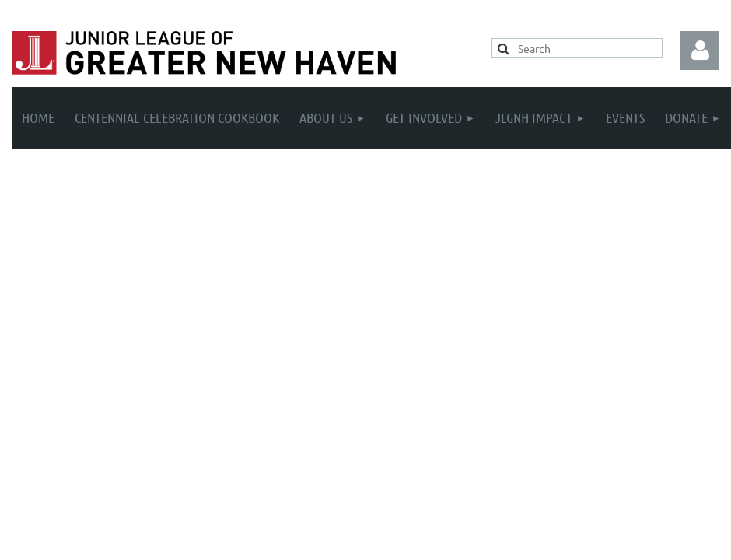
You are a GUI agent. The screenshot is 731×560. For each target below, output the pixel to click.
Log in (700, 51)
